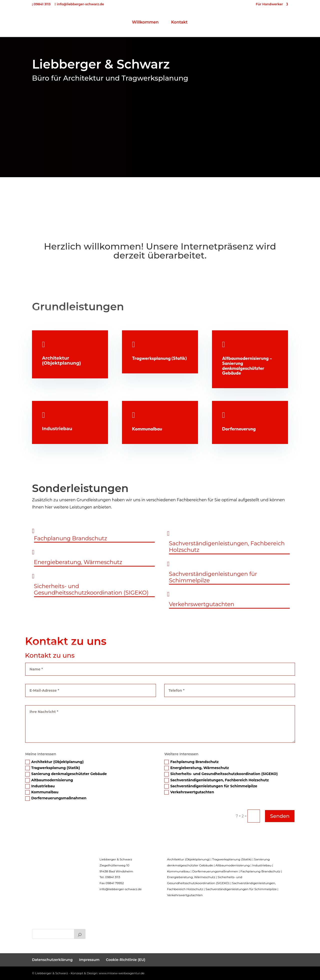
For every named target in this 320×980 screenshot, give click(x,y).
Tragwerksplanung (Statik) (53, 768)
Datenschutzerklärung (52, 960)
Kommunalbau (42, 792)
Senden (280, 816)
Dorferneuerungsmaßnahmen (56, 798)
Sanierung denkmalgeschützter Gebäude (66, 774)
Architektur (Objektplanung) (54, 762)
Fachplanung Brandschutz (191, 762)
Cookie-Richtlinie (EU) (126, 960)
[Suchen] (80, 934)
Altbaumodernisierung (49, 780)
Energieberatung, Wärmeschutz (197, 768)
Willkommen (121, 24)
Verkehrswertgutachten (189, 792)
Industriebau (40, 786)
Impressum (89, 960)
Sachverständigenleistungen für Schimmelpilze (211, 786)
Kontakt (204, 24)
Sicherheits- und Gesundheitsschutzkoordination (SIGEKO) (221, 774)
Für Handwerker (269, 4)
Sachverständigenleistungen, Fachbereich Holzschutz (216, 780)
